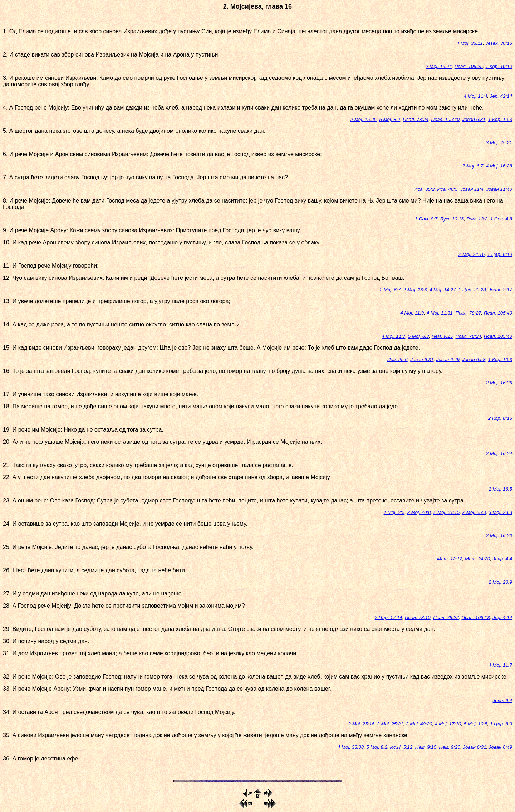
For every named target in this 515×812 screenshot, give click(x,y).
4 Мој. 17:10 (448, 724)
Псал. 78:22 (446, 617)
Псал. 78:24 (416, 119)
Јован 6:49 (448, 359)
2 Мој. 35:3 (474, 512)
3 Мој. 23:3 (500, 512)
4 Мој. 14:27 (443, 290)
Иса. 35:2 (424, 189)
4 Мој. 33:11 (470, 43)
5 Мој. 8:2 (390, 119)
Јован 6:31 (474, 119)
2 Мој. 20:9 (500, 582)
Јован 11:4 (472, 189)
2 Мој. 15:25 (364, 119)
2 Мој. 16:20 (499, 536)
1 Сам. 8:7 (426, 219)
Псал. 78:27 (468, 313)
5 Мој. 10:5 (476, 724)
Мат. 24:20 (477, 559)
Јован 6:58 (474, 359)
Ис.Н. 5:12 (401, 747)
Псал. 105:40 (445, 119)
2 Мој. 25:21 (390, 724)
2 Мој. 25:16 (361, 724)
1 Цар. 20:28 (472, 290)
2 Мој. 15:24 (439, 66)
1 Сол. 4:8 (501, 219)
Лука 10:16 (452, 219)
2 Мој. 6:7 (473, 166)
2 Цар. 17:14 (389, 617)
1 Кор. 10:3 (500, 119)
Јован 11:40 (499, 189)
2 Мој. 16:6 (415, 290)
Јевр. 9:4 (502, 701)
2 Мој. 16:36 (499, 383)
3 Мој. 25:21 (499, 143)
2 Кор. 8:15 (500, 418)
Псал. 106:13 (475, 617)
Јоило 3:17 (500, 290)
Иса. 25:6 (398, 359)
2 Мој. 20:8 (419, 512)
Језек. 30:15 (499, 43)
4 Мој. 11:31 (440, 313)
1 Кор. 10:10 (499, 66)
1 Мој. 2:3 (394, 512)
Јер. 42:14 (501, 96)
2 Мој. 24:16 (472, 254)
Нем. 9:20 (450, 747)
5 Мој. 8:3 (419, 336)
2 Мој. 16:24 (499, 454)
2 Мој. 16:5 (500, 489)
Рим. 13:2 (477, 219)
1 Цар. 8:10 (500, 254)
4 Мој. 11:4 (475, 96)
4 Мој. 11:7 (393, 336)
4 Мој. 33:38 (351, 747)
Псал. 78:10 (418, 617)
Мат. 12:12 (450, 559)
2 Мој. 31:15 (447, 512)
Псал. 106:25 (469, 66)
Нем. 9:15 (442, 336)
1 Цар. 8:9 (501, 724)
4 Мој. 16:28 (499, 166)
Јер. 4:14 (502, 617)
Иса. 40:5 (448, 189)
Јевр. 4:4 (502, 559)
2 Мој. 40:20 (419, 724)
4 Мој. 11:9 (412, 313)
